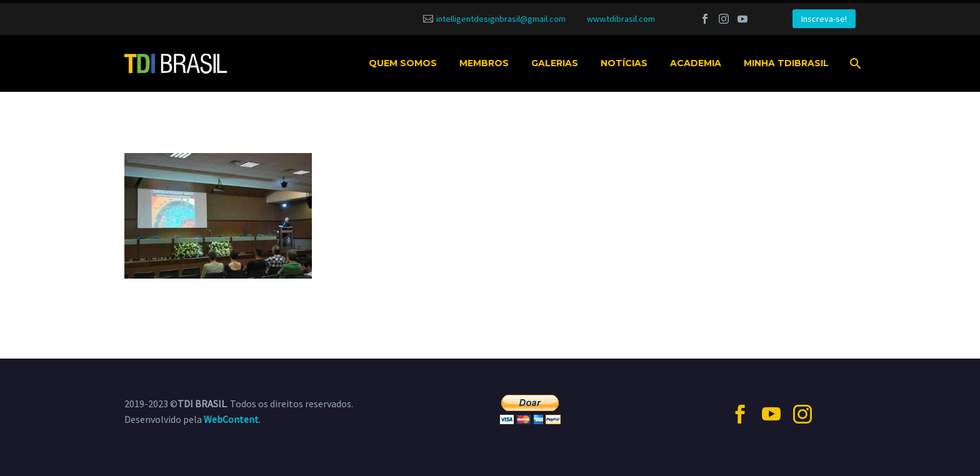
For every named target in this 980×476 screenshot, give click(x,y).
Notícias (624, 63)
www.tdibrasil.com (621, 19)
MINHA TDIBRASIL (786, 63)
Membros (484, 63)
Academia (696, 63)
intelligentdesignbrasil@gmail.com (501, 19)
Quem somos (403, 63)
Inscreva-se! (824, 19)
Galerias (555, 63)
